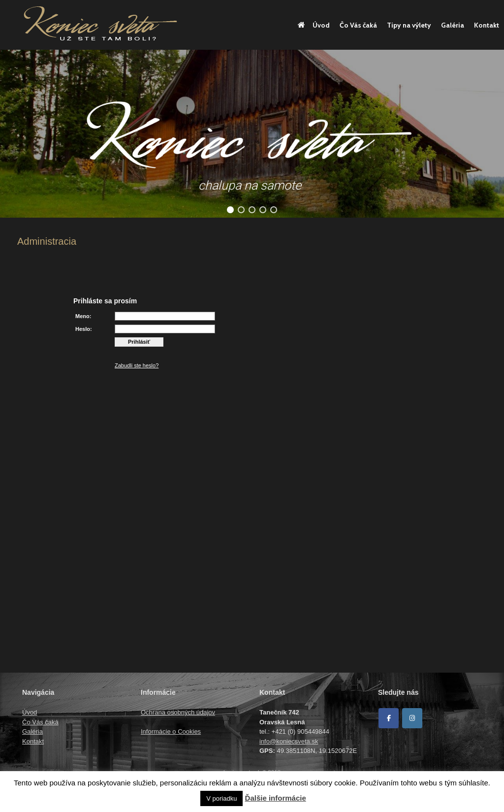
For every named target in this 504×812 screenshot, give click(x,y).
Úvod (314, 25)
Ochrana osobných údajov (178, 712)
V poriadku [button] (221, 798)
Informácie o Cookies (171, 731)
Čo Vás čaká (358, 25)
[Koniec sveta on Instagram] (412, 718)
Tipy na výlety (409, 25)
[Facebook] (389, 718)
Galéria (453, 25)
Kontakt (487, 25)
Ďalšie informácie (276, 798)
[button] (230, 210)
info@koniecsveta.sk (289, 741)
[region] (252, 134)
